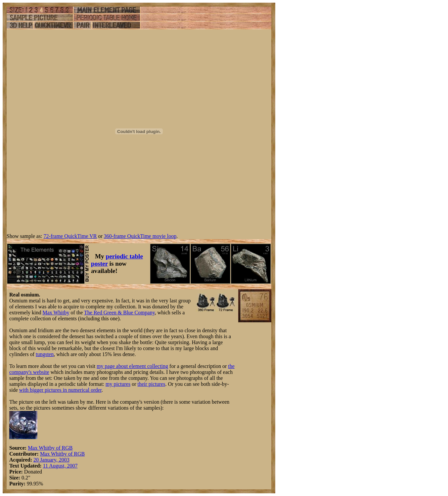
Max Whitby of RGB (50, 448)
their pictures (151, 384)
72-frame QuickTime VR (70, 236)
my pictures (118, 384)
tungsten (45, 354)
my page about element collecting (132, 366)
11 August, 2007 (60, 466)
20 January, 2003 (51, 460)
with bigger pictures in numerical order (60, 390)
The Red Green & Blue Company (119, 313)
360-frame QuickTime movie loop (140, 236)
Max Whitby (56, 313)
